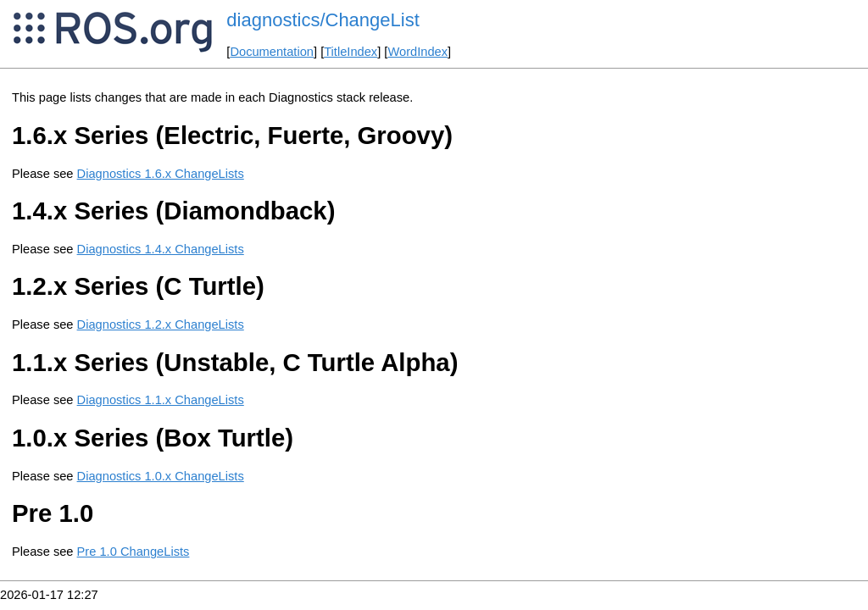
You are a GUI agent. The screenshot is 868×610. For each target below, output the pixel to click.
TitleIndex (351, 52)
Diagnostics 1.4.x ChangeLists (161, 249)
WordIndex (417, 52)
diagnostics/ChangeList (323, 20)
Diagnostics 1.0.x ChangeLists (161, 476)
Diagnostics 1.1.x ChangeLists (161, 400)
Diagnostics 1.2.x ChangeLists (161, 324)
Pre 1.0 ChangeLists (134, 552)
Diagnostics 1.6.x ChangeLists (161, 174)
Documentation (272, 52)
